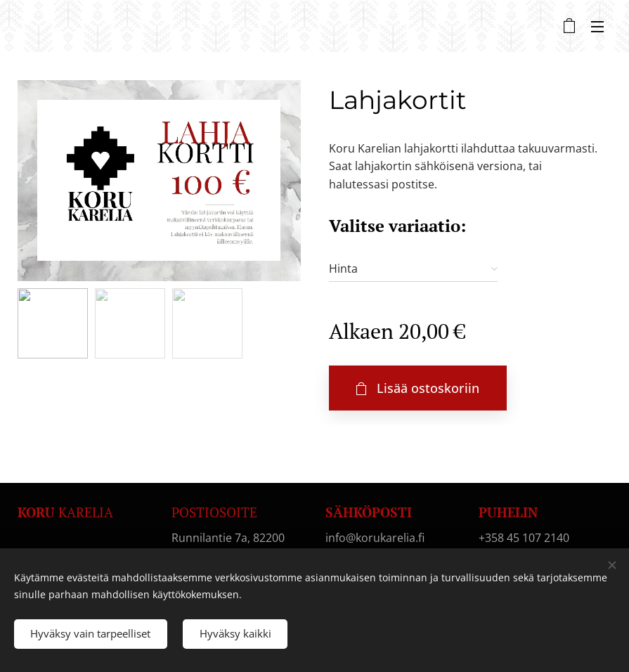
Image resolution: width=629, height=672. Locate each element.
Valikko (597, 27)
